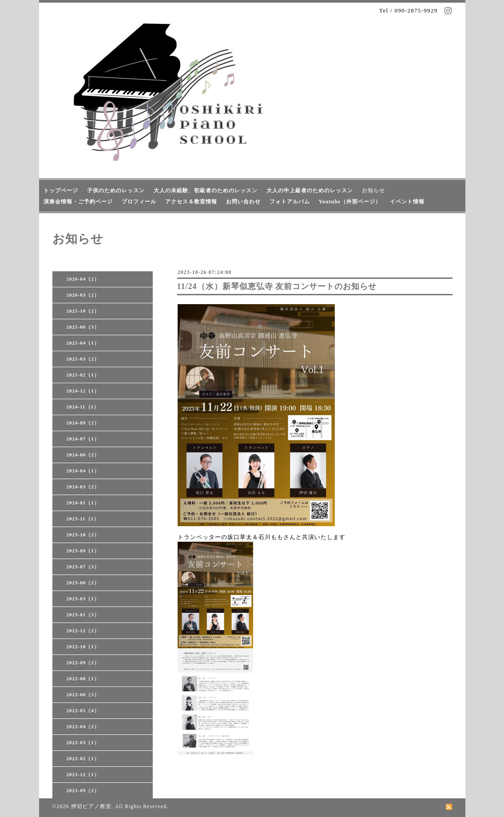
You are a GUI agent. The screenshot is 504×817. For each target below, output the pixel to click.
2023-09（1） (83, 551)
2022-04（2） (83, 726)
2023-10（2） (83, 535)
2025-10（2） (83, 311)
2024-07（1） (83, 439)
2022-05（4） (83, 710)
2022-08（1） (83, 678)
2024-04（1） (83, 471)
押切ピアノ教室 (91, 806)
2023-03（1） (83, 599)
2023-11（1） (83, 519)
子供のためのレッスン (116, 190)
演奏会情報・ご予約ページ (78, 202)
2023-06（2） (83, 583)
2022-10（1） (83, 646)
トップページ (61, 190)
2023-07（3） (83, 567)
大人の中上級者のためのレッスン (310, 190)
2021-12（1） (83, 774)
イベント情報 (407, 202)
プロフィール (139, 202)
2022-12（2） (83, 631)
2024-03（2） (83, 487)
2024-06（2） (83, 455)
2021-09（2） (83, 790)
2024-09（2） (83, 423)
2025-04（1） (83, 343)
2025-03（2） (83, 359)
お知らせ (373, 190)
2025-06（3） (83, 327)
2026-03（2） (83, 295)
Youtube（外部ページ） (350, 202)
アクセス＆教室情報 (191, 202)
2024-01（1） (83, 503)
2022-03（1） (83, 742)
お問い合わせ (243, 202)
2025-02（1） (83, 375)
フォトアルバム (290, 202)
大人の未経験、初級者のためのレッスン (206, 190)
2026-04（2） (83, 279)
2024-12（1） (83, 391)
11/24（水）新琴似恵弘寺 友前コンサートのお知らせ (277, 286)
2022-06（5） (83, 694)
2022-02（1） (83, 758)
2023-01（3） (83, 615)
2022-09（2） (83, 662)
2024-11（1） (83, 407)
